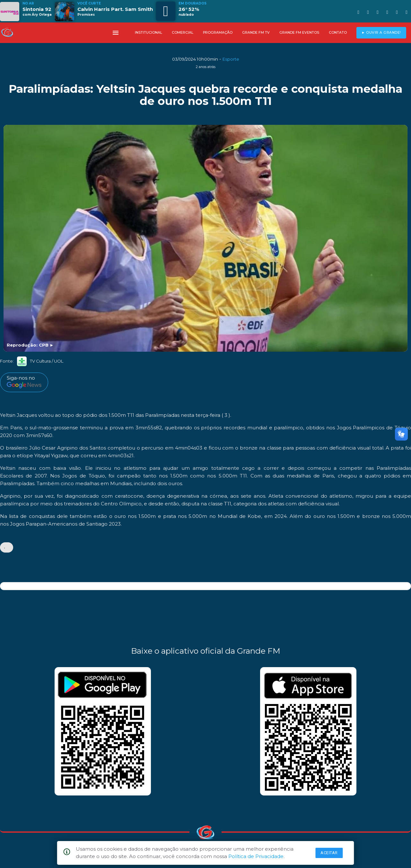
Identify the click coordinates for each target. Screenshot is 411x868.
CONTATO (338, 33)
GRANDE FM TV (256, 33)
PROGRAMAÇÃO (218, 33)
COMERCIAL (183, 33)
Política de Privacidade (256, 856)
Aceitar (329, 853)
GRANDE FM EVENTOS (299, 33)
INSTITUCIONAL (149, 33)
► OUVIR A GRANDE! (381, 33)
